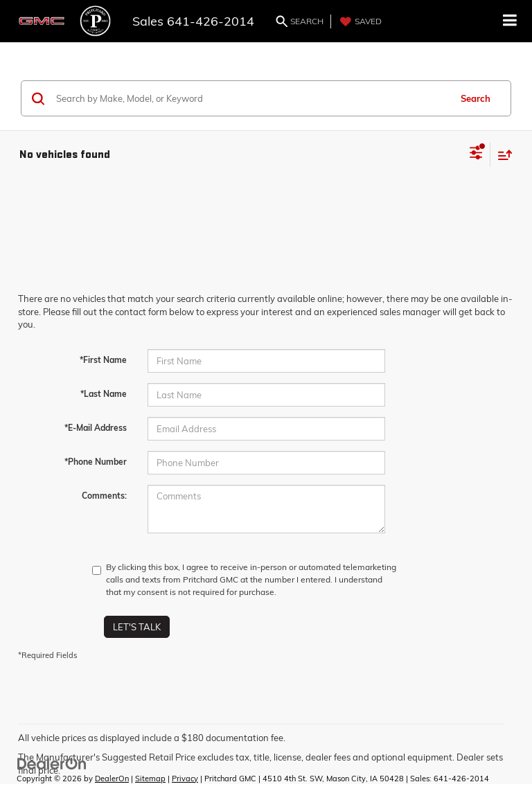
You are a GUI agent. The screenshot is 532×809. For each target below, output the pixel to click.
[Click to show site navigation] (510, 21)
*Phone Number (96, 462)
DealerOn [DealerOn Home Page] (112, 779)
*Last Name (104, 394)
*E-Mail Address (96, 428)
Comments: (104, 496)
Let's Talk (137, 627)
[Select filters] (476, 154)
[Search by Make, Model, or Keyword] (251, 98)
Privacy (185, 779)
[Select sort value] (502, 155)
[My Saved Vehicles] (359, 21)
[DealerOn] (52, 763)
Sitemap (150, 779)
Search (476, 98)
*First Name (103, 360)
